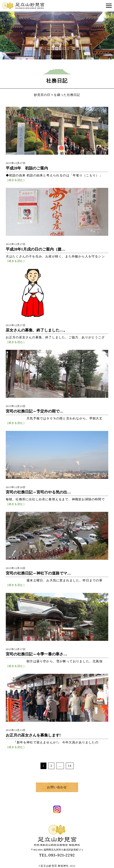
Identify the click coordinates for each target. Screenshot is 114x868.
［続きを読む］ (16, 180)
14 (70, 766)
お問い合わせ (57, 787)
